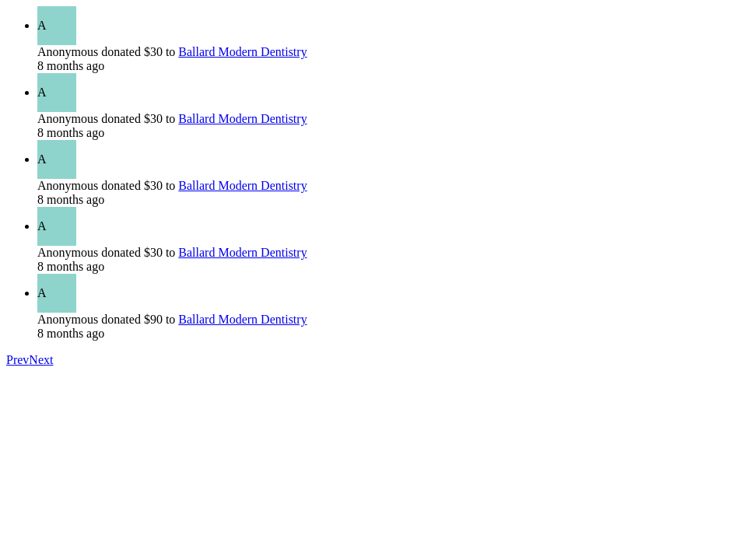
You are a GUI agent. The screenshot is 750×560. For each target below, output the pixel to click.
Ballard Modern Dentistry (242, 52)
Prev (18, 360)
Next (41, 360)
